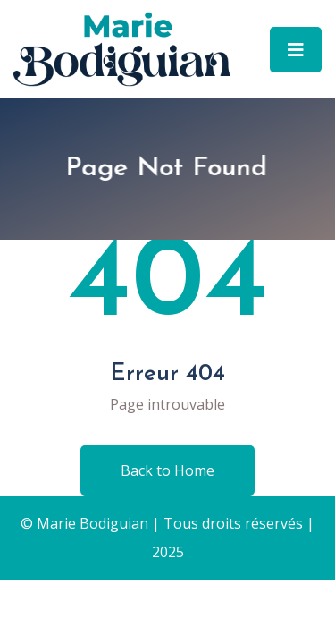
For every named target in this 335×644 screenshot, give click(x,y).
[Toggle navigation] (296, 50)
